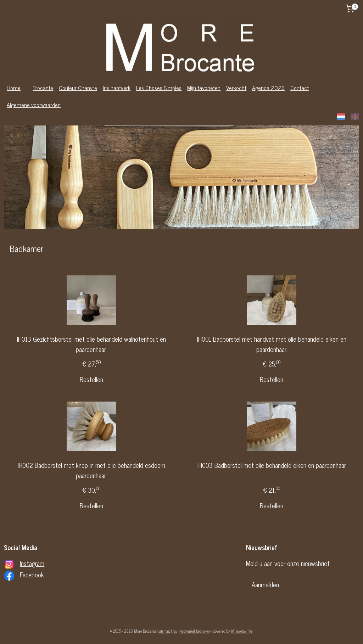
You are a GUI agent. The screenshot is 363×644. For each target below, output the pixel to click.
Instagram (32, 563)
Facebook (32, 575)
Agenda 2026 (268, 88)
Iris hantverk (117, 88)
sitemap (164, 631)
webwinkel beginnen (194, 631)
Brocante (43, 88)
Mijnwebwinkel (242, 631)
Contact (300, 88)
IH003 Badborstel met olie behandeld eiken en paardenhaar (272, 465)
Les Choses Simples (159, 88)
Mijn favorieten (204, 88)
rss (175, 631)
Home (14, 88)
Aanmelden (265, 584)
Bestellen (91, 379)
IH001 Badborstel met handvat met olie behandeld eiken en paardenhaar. (272, 344)
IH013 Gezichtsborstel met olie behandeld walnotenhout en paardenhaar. (91, 344)
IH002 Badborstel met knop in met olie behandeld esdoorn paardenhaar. (91, 470)
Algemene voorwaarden (34, 105)
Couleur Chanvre (78, 88)
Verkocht (236, 88)
